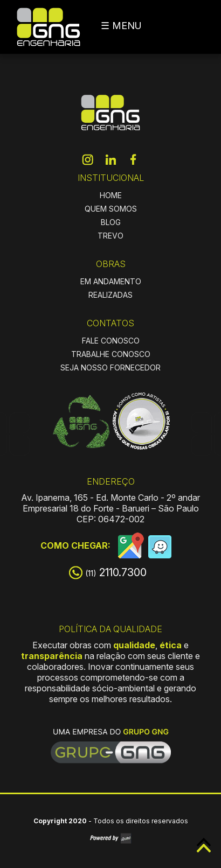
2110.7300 (116, 572)
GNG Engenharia (49, 27)
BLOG (111, 222)
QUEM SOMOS (111, 209)
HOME (111, 195)
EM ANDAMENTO (111, 281)
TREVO (110, 236)
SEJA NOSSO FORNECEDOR (110, 367)
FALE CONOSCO (111, 341)
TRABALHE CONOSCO (111, 354)
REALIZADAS (110, 295)
